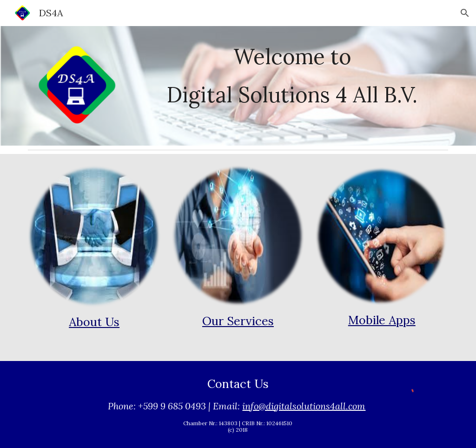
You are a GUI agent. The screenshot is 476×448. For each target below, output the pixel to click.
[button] (465, 13)
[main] (292, 56)
